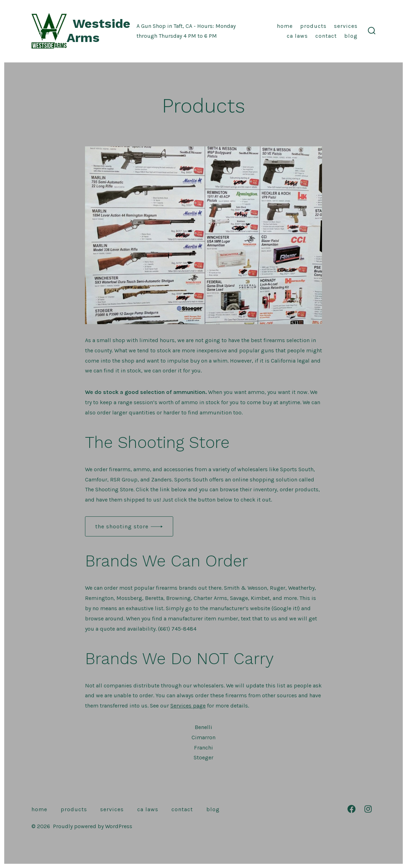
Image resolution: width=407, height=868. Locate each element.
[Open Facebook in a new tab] (351, 809)
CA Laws (297, 36)
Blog (351, 36)
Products (313, 26)
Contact (326, 36)
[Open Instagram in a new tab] (368, 809)
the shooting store (122, 526)
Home (285, 26)
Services (346, 26)
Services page (188, 706)
